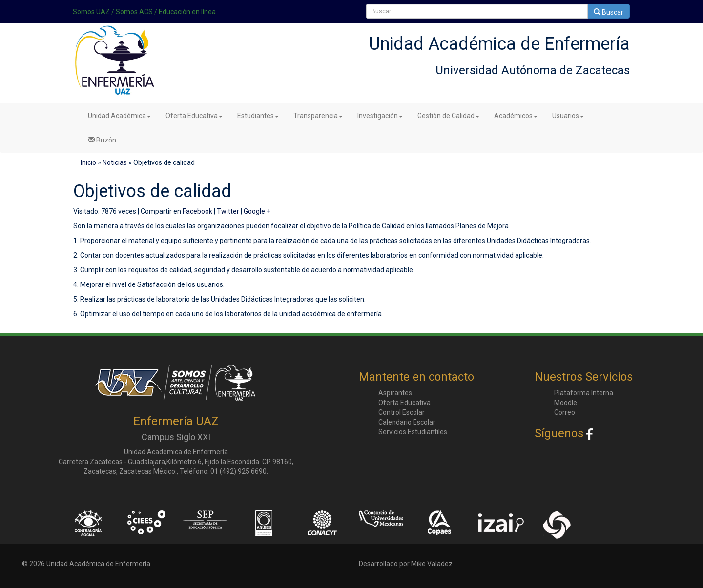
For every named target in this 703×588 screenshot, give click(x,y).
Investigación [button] (380, 116)
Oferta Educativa (404, 403)
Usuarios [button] (568, 116)
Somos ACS (134, 12)
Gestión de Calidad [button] (448, 116)
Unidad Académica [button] (119, 116)
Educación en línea (187, 12)
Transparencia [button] (318, 116)
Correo (565, 412)
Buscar (609, 12)
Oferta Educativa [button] (194, 116)
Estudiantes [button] (258, 116)
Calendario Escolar (407, 422)
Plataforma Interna (584, 393)
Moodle (566, 403)
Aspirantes (395, 393)
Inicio (88, 162)
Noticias (115, 162)
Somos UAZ (91, 12)
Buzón (102, 140)
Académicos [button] (516, 116)
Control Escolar (402, 412)
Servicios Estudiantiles (413, 432)
